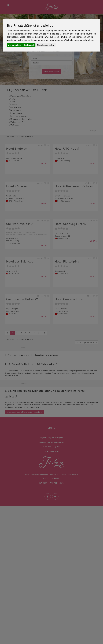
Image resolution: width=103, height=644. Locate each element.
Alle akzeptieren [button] (15, 45)
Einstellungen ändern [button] (46, 45)
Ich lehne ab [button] (29, 45)
